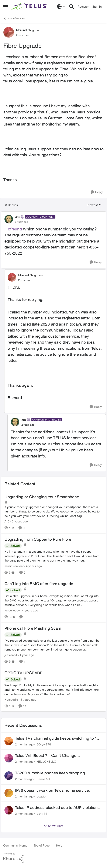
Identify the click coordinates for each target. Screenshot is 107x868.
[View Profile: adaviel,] (9, 793)
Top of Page (42, 845)
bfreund (15, 229)
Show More (53, 826)
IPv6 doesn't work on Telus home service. (52, 790)
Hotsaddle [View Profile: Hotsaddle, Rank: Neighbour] (11, 699)
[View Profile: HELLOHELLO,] (9, 758)
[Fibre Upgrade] (22, 222)
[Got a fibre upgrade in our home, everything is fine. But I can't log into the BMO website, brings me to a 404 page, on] (53, 600)
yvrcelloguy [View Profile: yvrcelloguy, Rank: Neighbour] (12, 610)
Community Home (15, 845)
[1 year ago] (26, 655)
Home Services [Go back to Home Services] (14, 18)
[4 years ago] (33, 566)
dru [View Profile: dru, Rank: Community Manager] (17, 217)
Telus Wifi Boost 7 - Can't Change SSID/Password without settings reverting (52, 756)
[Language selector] (61, 7)
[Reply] (97, 192)
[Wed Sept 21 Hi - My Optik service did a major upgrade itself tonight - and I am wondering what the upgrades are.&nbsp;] (53, 689)
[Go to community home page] (30, 7)
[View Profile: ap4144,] (9, 810)
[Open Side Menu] (6, 7)
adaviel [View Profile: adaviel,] (42, 796)
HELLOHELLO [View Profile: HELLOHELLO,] (46, 761)
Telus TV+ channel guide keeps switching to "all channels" (58, 738)
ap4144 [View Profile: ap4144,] (42, 814)
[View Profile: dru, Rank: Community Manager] (9, 219)
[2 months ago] (24, 744)
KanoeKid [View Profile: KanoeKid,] (43, 779)
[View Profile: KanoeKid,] (9, 776)
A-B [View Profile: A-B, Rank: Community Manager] (7, 521)
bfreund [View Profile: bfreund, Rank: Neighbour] (21, 30)
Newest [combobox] (95, 205)
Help (59, 845)
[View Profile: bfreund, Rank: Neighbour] (9, 32)
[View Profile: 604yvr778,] (9, 741)
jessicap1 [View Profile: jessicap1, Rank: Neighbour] (11, 655)
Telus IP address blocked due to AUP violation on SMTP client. (56, 808)
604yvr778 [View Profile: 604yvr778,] (44, 744)
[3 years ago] (19, 521)
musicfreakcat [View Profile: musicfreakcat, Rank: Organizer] (14, 566)
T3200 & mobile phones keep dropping (50, 773)
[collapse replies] (53, 213)
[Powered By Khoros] (53, 858)
